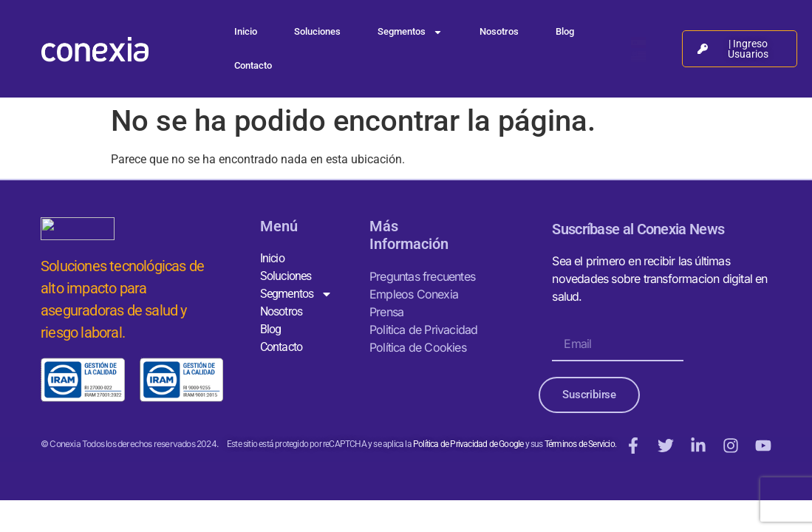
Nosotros (499, 31)
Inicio (246, 31)
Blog (565, 31)
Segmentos (410, 32)
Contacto (253, 65)
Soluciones (317, 31)
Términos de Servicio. (580, 444)
